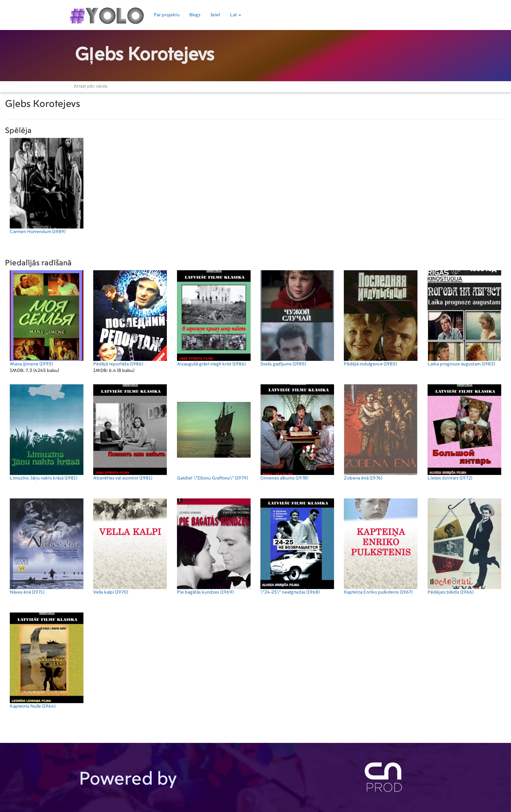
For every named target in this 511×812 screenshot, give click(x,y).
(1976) (381, 432)
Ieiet (215, 15)
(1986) (130, 318)
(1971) (47, 546)
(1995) (47, 318)
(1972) (464, 432)
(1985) (297, 318)
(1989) (47, 186)
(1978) (297, 432)
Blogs (195, 15)
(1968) (297, 546)
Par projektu (167, 15)
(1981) (47, 432)
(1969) (214, 546)
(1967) (381, 546)
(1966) (464, 546)
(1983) (464, 318)
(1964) (47, 661)
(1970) (130, 546)
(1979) (214, 432)
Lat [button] (236, 15)
